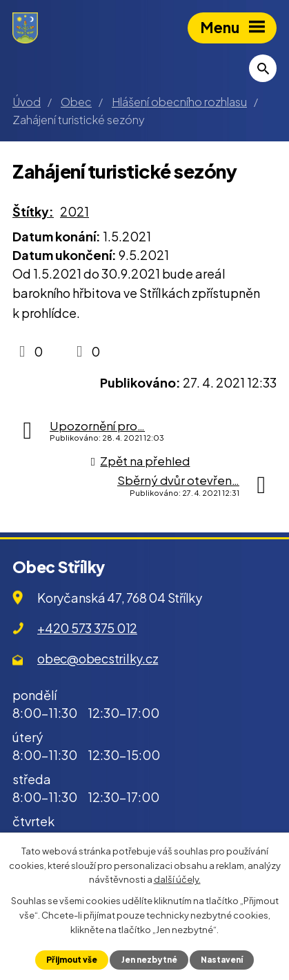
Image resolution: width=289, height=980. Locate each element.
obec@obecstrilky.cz (98, 658)
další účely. (177, 879)
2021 (74, 211)
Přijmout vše (72, 960)
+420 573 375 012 (87, 628)
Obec (76, 102)
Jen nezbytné (149, 960)
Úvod (27, 102)
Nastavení (222, 960)
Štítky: (33, 211)
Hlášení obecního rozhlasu (179, 102)
